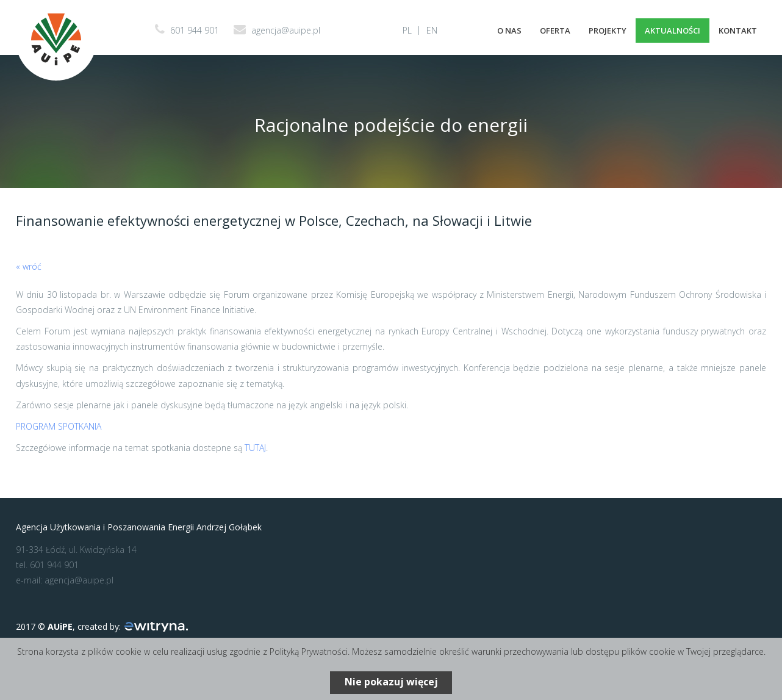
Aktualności (673, 31)
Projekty (608, 31)
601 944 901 (195, 30)
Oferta (555, 31)
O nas (509, 31)
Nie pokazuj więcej (391, 682)
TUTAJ (255, 448)
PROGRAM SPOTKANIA (59, 426)
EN (432, 30)
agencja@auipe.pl (286, 30)
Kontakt (738, 31)
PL (407, 30)
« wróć (29, 266)
